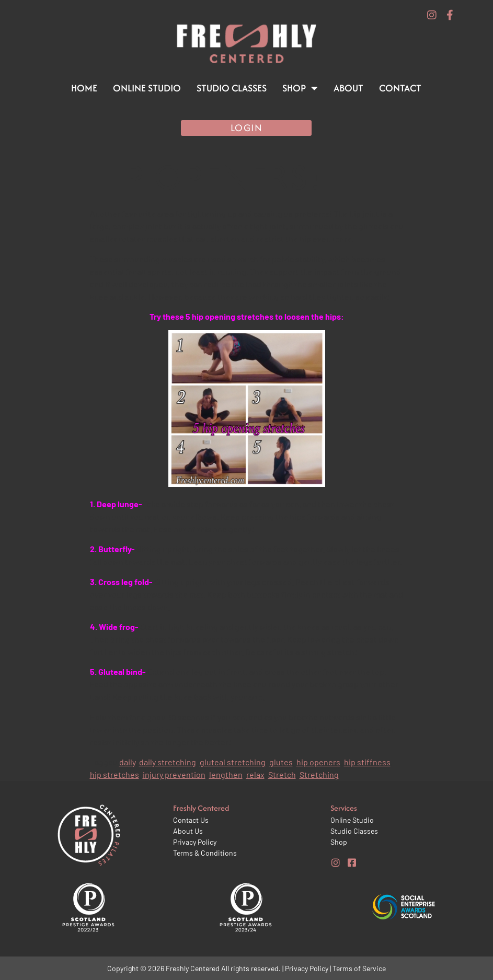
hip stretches (114, 774)
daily (127, 762)
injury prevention (174, 774)
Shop (300, 88)
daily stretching (168, 762)
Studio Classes (232, 88)
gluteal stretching (233, 762)
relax (255, 774)
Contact (400, 88)
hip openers (318, 762)
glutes (281, 762)
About (348, 88)
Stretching (319, 774)
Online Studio (147, 88)
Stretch (282, 774)
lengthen (226, 774)
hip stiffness (367, 762)
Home (84, 88)
